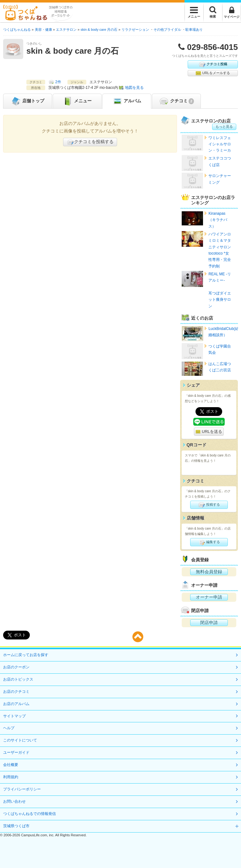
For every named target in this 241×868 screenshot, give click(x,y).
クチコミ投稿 (213, 64)
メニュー (77, 101)
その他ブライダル (167, 30)
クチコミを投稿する (90, 142)
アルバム (127, 101)
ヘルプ (9, 728)
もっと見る (224, 127)
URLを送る (209, 432)
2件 (58, 82)
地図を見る (134, 88)
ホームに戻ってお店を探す (26, 655)
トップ (28, 101)
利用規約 (11, 777)
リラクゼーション (135, 30)
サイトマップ (14, 716)
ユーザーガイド (16, 752)
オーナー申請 (209, 597)
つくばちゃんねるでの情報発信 (29, 814)
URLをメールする (213, 73)
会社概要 (11, 765)
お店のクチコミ (16, 692)
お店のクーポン (16, 667)
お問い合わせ (14, 801)
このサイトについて (20, 740)
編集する (209, 542)
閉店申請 (209, 623)
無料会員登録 (209, 572)
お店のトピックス (18, 679)
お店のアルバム (16, 704)
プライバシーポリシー (22, 789)
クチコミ (176, 101)
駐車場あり (194, 30)
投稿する (209, 505)
